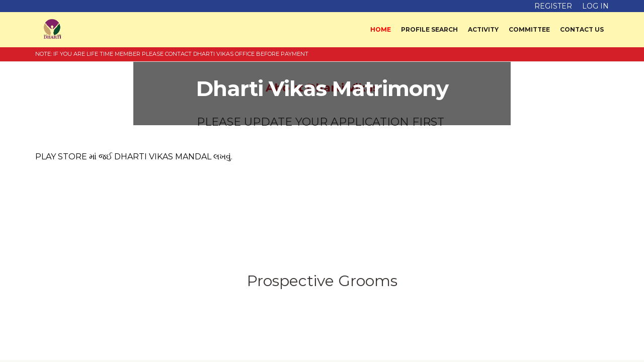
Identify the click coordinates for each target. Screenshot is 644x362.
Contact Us (582, 29)
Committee (529, 29)
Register (553, 6)
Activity (483, 29)
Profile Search (429, 29)
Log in (595, 6)
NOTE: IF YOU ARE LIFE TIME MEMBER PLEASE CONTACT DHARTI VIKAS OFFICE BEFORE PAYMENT (172, 54)
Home (381, 29)
